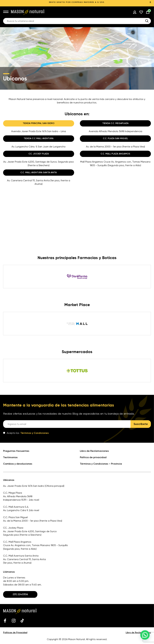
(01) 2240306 (20, 594)
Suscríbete (141, 424)
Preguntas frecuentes (16, 451)
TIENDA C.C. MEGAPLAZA (115, 123)
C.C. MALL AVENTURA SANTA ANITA (39, 172)
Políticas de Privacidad (15, 633)
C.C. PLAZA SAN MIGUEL (115, 138)
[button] (145, 635)
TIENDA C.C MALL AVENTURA (39, 138)
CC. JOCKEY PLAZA (39, 154)
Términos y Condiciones (35, 433)
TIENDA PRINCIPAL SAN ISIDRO (39, 123)
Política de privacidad (93, 457)
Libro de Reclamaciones (94, 451)
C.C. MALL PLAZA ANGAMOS (115, 154)
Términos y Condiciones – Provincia (101, 464)
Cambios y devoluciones (18, 464)
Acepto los (26, 433)
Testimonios (10, 457)
